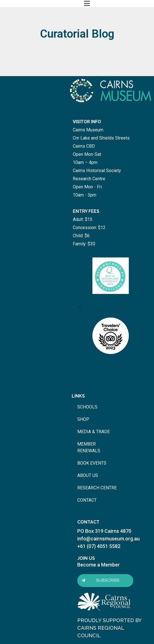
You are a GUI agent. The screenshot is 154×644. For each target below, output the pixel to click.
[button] (105, 581)
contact (87, 500)
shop (83, 419)
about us (88, 475)
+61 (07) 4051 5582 (99, 546)
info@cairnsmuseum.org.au (109, 539)
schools (87, 407)
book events (92, 463)
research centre (97, 488)
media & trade (94, 432)
